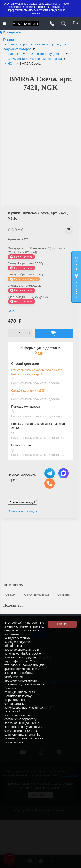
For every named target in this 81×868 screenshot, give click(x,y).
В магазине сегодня (22, 511)
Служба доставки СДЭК (28, 390)
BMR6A (18, 585)
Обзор (10, 595)
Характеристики (36, 595)
